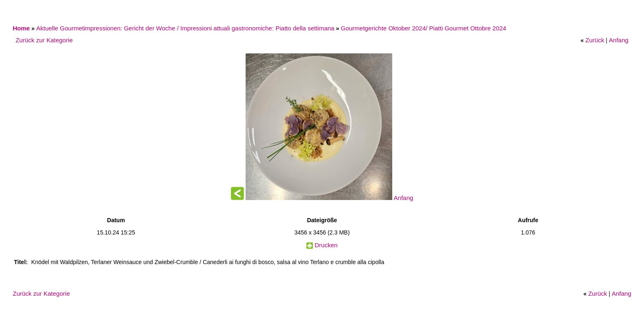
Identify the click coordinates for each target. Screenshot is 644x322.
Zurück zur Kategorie (44, 40)
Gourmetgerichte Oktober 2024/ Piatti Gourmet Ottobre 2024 (424, 28)
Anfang (619, 40)
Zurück (595, 40)
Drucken (326, 245)
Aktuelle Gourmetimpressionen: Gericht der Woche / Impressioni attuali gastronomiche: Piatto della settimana (185, 28)
